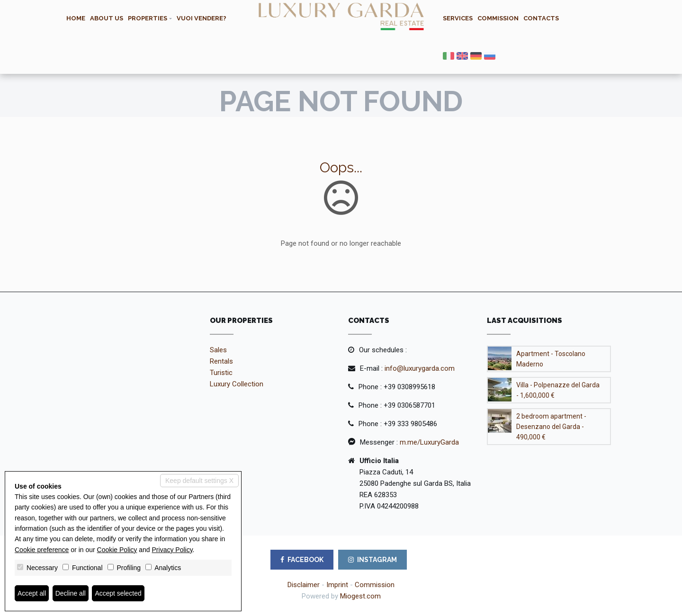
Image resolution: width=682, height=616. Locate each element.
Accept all (32, 593)
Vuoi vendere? (202, 18)
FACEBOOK (302, 560)
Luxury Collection (237, 384)
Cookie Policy (117, 550)
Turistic (221, 373)
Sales (218, 350)
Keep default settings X (199, 480)
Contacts (541, 18)
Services (458, 18)
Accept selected (119, 593)
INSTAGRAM (372, 560)
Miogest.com (360, 596)
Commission (498, 18)
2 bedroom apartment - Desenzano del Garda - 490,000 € (551, 427)
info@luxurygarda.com (420, 368)
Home (76, 18)
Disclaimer (304, 585)
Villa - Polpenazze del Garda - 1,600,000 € (558, 390)
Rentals (221, 361)
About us (107, 18)
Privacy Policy (172, 550)
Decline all (71, 593)
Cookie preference (42, 550)
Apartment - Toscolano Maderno (551, 359)
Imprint (337, 585)
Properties (148, 18)
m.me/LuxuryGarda (429, 442)
